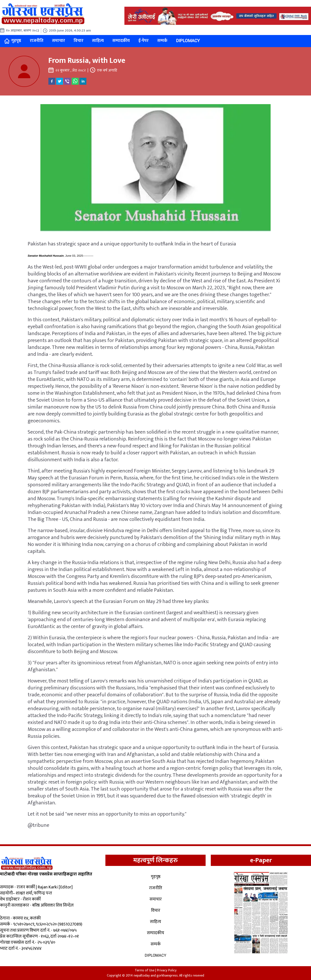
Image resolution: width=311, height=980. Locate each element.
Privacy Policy (167, 970)
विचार (79, 41)
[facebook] (52, 81)
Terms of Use (145, 970)
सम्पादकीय (121, 41)
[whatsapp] (75, 81)
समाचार (59, 41)
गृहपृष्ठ (13, 41)
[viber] (67, 81)
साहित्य (98, 41)
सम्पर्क (162, 41)
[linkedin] (83, 81)
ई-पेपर (144, 41)
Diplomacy (188, 41)
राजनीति (37, 41)
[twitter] (60, 81)
